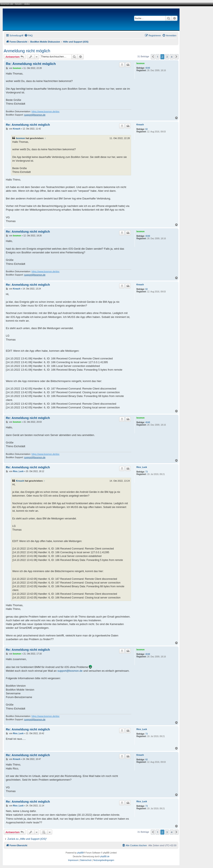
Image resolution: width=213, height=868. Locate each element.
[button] (153, 57)
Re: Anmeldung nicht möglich (31, 64)
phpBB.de (105, 856)
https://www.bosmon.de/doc (46, 111)
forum (18, 4)
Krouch (140, 125)
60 (147, 129)
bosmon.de (7, 4)
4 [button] (172, 57)
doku (27, 4)
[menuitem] (28, 35)
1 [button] (158, 57)
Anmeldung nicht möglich (27, 51)
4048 (148, 68)
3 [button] (167, 57)
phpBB (80, 853)
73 (147, 472)
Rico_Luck (142, 467)
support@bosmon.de (35, 115)
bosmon (141, 63)
